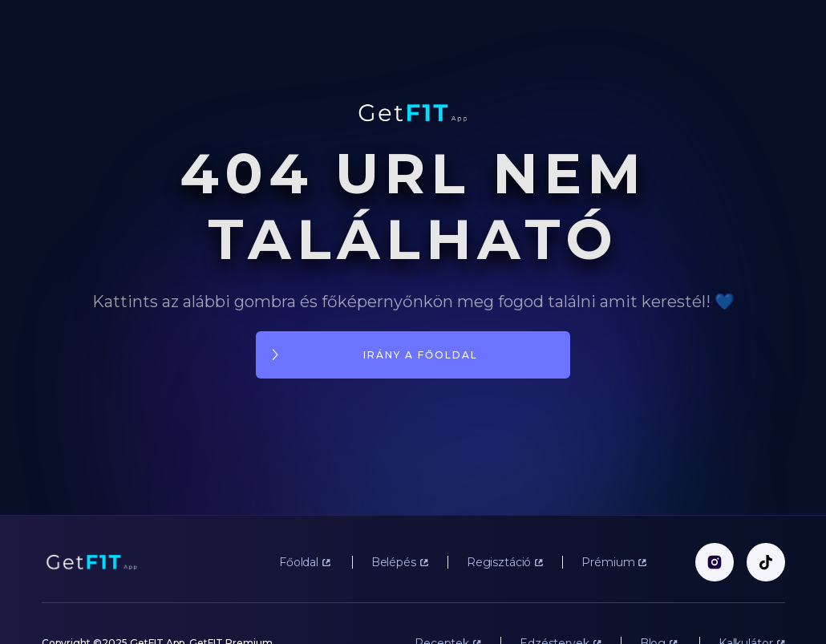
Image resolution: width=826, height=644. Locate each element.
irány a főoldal (421, 355)
